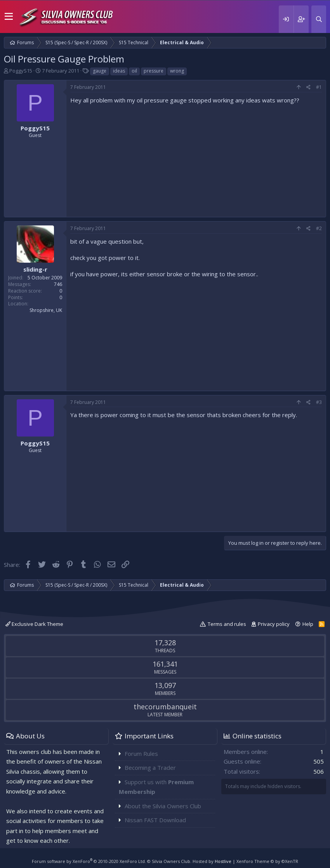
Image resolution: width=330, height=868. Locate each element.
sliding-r (35, 269)
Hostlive (223, 861)
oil (134, 71)
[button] (9, 17)
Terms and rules (227, 624)
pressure (154, 71)
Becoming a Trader (150, 768)
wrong (177, 71)
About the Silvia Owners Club (163, 806)
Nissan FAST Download (155, 820)
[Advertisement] (196, 159)
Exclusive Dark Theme (34, 624)
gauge (100, 71)
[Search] (319, 19)
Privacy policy (274, 624)
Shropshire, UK (46, 310)
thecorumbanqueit (165, 707)
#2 (319, 228)
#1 (319, 87)
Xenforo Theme (267, 861)
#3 (319, 402)
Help (308, 624)
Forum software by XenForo (89, 861)
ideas (119, 71)
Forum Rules (141, 754)
